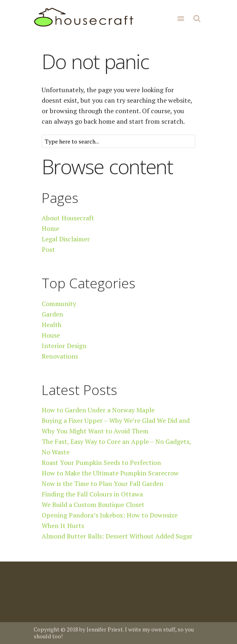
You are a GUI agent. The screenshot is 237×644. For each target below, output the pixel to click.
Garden (52, 314)
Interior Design (64, 346)
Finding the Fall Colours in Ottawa (92, 494)
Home (50, 228)
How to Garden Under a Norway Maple (98, 410)
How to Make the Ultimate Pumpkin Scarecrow (110, 473)
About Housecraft (68, 218)
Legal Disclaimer (66, 239)
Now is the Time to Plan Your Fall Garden (103, 484)
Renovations (60, 356)
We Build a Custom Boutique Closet (93, 505)
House (51, 335)
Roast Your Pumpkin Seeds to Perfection (101, 462)
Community (59, 304)
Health (52, 325)
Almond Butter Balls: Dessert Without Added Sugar (117, 536)
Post (48, 249)
